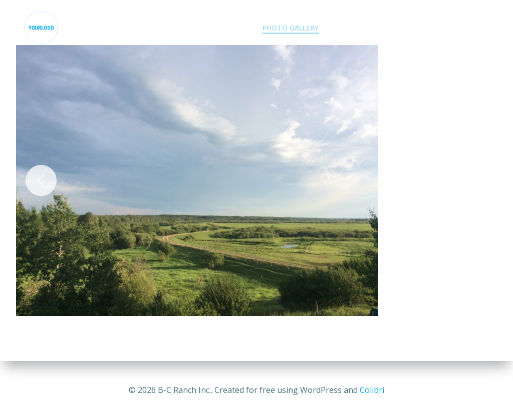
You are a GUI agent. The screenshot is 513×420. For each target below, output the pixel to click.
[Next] (472, 180)
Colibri (372, 390)
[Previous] (41, 180)
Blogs (416, 28)
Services (227, 28)
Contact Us (361, 28)
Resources (467, 28)
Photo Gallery (291, 28)
